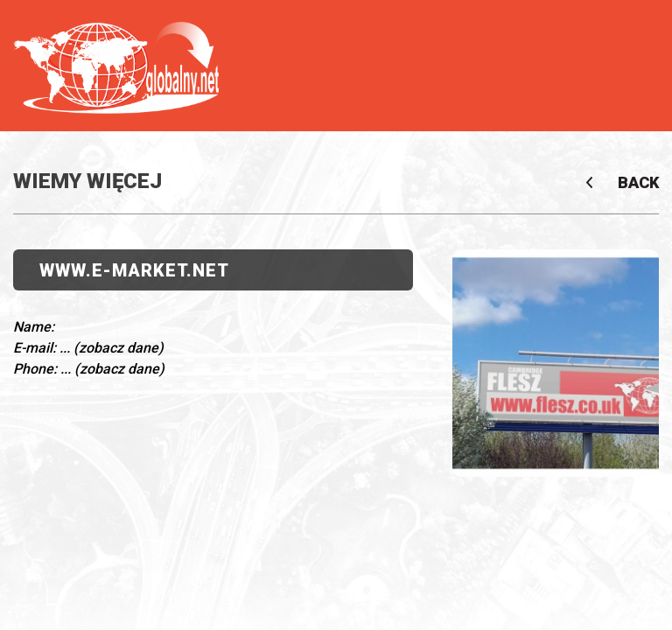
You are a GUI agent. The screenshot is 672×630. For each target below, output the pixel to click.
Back (633, 183)
